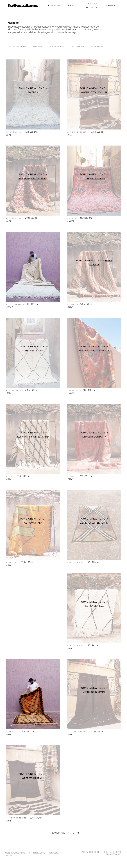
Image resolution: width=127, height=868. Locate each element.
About (72, 6)
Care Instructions (90, 852)
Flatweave (78, 47)
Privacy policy (113, 854)
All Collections (17, 47)
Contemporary (57, 47)
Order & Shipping (112, 852)
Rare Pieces (97, 47)
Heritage (37, 47)
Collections (53, 6)
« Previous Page (57, 833)
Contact (110, 6)
